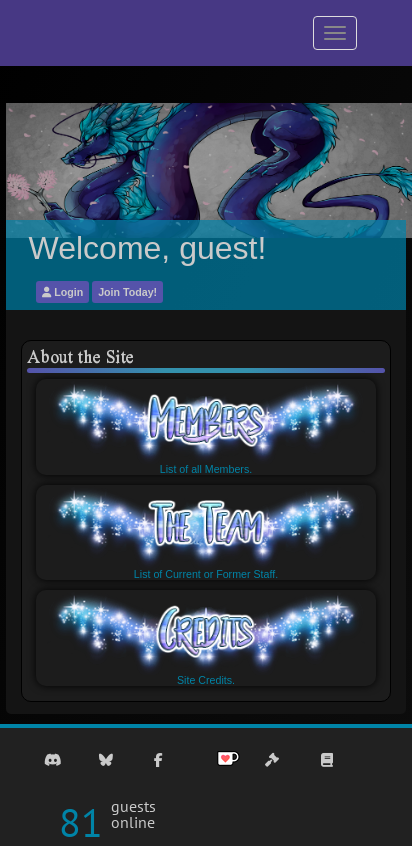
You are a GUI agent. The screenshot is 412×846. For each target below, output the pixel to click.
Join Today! (127, 292)
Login (62, 292)
